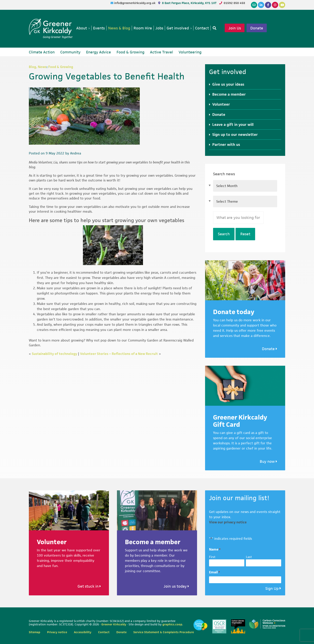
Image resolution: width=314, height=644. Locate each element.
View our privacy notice (228, 522)
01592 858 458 (234, 3)
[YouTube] (282, 5)
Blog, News (38, 67)
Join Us (235, 28)
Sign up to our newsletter (235, 135)
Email (214, 572)
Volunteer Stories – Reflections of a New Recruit (119, 354)
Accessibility (83, 632)
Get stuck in (89, 586)
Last (249, 557)
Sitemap (35, 632)
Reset (245, 234)
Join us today (176, 586)
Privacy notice (57, 632)
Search (224, 234)
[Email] (254, 5)
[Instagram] (275, 5)
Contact (104, 632)
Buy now (268, 461)
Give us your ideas (228, 84)
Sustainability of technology (54, 354)
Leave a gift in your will (233, 125)
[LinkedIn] (261, 5)
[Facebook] (268, 5)
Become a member (229, 94)
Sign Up (272, 588)
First (212, 557)
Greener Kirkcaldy (51, 27)
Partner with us (226, 145)
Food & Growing (61, 67)
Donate (257, 28)
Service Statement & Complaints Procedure (164, 632)
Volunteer (221, 104)
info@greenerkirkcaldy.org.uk (135, 3)
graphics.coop (172, 624)
